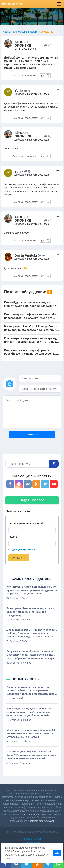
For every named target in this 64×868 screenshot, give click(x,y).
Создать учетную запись (22, 549)
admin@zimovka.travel (42, 821)
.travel (12, 4)
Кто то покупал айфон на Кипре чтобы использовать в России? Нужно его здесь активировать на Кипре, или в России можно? (30, 316)
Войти (19, 558)
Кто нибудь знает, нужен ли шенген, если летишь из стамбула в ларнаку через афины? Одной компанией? (29, 712)
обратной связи (31, 814)
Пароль (13, 536)
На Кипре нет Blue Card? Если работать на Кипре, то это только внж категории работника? (31, 328)
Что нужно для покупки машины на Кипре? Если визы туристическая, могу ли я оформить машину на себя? (31, 755)
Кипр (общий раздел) (25, 32)
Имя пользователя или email (26, 523)
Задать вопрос (32, 500)
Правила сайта (32, 843)
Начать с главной (32, 839)
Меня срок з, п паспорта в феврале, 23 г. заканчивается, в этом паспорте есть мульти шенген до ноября (32, 733)
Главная (6, 32)
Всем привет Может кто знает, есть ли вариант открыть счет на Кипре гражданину (30, 612)
